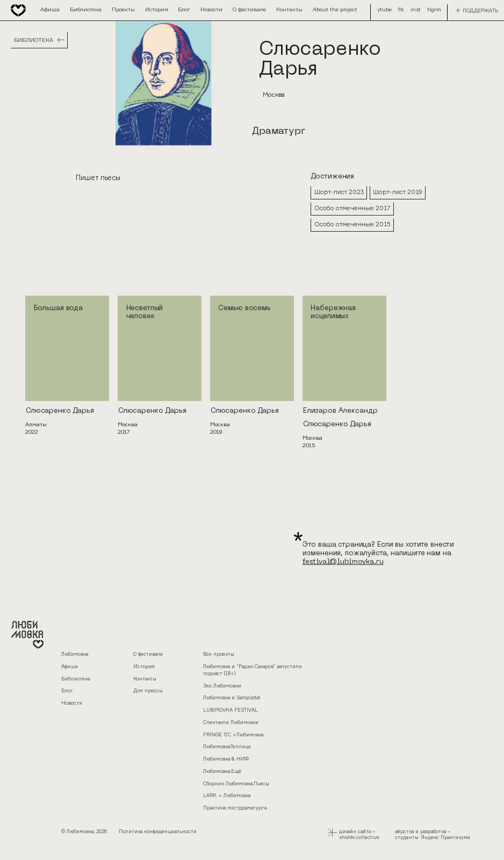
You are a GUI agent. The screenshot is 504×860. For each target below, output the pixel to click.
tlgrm (434, 9)
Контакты (289, 9)
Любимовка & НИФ (226, 759)
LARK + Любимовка (227, 795)
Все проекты (219, 654)
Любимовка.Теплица (227, 746)
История (157, 9)
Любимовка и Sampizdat (232, 697)
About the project (335, 9)
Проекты (123, 9)
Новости (211, 9)
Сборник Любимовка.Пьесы (236, 783)
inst (394, 9)
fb (380, 9)
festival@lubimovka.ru (343, 562)
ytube (413, 9)
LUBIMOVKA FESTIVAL (231, 710)
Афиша (50, 9)
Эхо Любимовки (222, 686)
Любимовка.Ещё (222, 771)
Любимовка (75, 654)
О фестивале (249, 9)
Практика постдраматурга (235, 808)
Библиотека (86, 9)
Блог (184, 9)
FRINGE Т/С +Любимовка (233, 734)
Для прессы (148, 690)
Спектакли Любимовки (231, 722)
